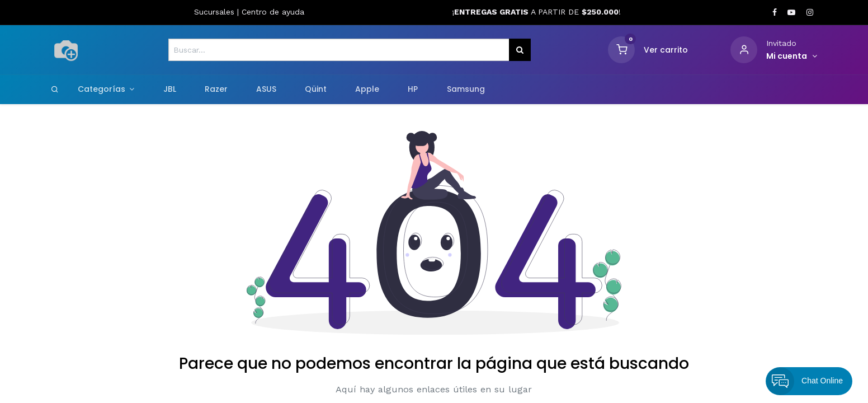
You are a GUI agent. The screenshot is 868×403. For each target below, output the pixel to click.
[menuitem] (169, 90)
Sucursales (216, 12)
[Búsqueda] (520, 50)
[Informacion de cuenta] (792, 57)
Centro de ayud (271, 12)
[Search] (55, 89)
